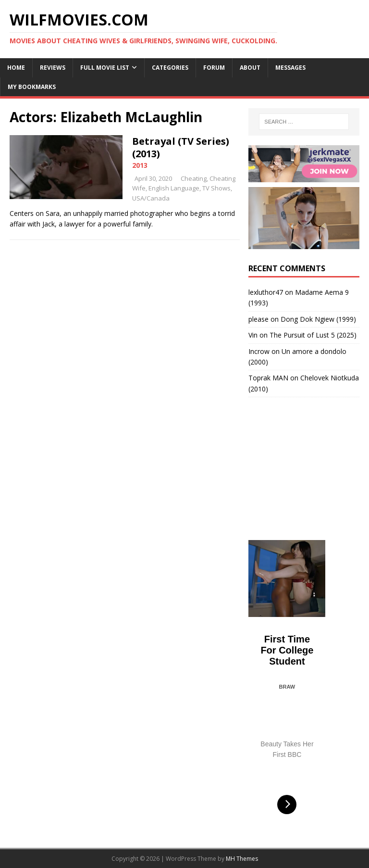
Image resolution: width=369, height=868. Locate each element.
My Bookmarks (32, 87)
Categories (170, 68)
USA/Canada (151, 198)
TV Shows (216, 188)
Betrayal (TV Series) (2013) (181, 147)
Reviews (53, 68)
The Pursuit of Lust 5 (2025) (313, 335)
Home (16, 68)
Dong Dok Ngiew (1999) (318, 319)
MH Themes (242, 859)
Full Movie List (105, 68)
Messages (290, 68)
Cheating (194, 178)
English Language (174, 188)
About (250, 68)
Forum (214, 68)
